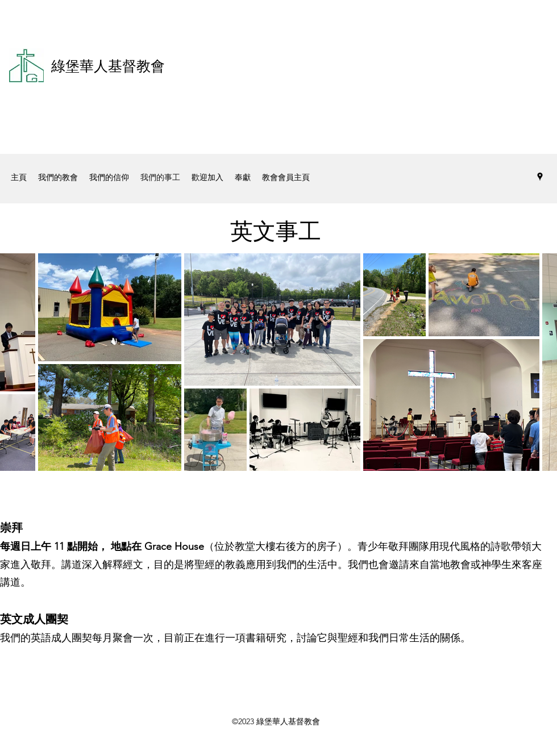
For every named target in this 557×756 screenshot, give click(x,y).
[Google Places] (540, 177)
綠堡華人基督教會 (108, 66)
